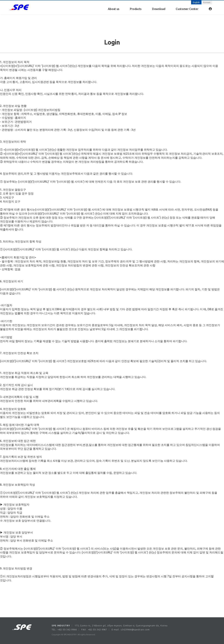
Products (136, 9)
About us (114, 9)
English (196, 2)
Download (159, 9)
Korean (207, 2)
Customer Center (187, 9)
